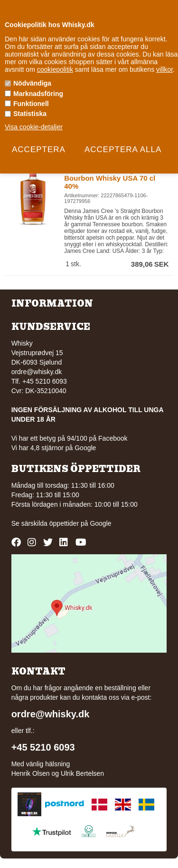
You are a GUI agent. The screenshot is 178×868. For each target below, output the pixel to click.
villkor (164, 69)
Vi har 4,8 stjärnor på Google (54, 448)
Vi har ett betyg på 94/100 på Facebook (70, 438)
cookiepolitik (55, 69)
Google (100, 523)
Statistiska (30, 114)
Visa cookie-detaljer (34, 127)
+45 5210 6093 (43, 747)
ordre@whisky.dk (37, 372)
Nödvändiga (32, 83)
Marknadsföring (38, 94)
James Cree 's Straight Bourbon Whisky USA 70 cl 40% (110, 178)
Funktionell (31, 104)
